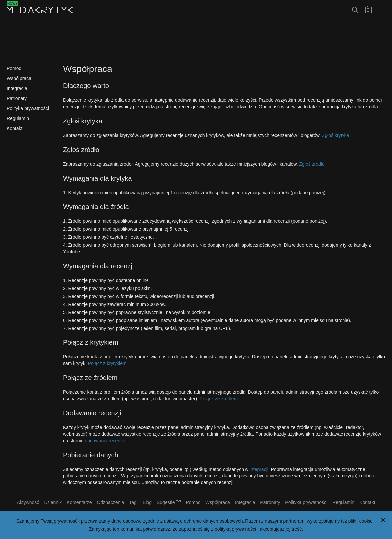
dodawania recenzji (105, 441)
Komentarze (79, 502)
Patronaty (17, 98)
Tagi (133, 502)
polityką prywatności (235, 529)
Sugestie (169, 502)
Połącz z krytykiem (107, 363)
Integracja (17, 88)
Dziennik (53, 502)
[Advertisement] (196, 42)
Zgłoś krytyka (336, 135)
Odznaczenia (111, 502)
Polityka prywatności (28, 108)
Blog (147, 502)
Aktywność (28, 502)
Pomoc (14, 68)
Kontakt (14, 128)
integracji (259, 469)
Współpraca (19, 78)
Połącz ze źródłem (219, 399)
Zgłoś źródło (312, 164)
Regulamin (18, 118)
